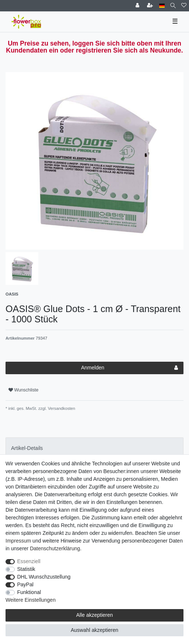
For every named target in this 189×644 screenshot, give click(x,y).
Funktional (29, 592)
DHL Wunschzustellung (44, 577)
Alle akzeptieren (95, 615)
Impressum (18, 541)
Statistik (26, 569)
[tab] (94, 448)
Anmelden (129, 368)
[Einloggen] (138, 6)
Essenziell (29, 561)
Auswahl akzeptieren (94, 630)
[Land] (162, 6)
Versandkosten (61, 408)
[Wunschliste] (184, 6)
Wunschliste (23, 390)
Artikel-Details (27, 448)
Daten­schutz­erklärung (55, 548)
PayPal (25, 584)
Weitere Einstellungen (31, 600)
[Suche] (173, 6)
